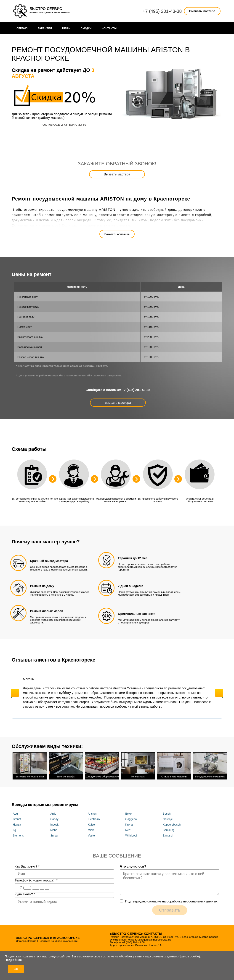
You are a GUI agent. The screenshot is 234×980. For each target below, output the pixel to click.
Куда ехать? (25, 893)
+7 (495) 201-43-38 (162, 11)
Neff (128, 829)
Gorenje (168, 818)
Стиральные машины (174, 765)
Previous (15, 693)
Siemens (18, 834)
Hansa (17, 823)
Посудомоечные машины (210, 765)
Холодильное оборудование (102, 765)
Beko (128, 812)
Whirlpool (131, 834)
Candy (54, 818)
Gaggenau (132, 818)
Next (219, 693)
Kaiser (92, 823)
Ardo (53, 812)
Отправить (170, 909)
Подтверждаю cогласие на (171, 900)
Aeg (15, 812)
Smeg (54, 834)
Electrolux (94, 818)
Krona (129, 823)
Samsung (169, 829)
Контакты (109, 28)
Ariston (92, 812)
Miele (91, 829)
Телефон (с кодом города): (36, 879)
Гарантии (45, 28)
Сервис (22, 28)
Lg (14, 829)
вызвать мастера (118, 403)
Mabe (54, 829)
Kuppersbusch (172, 823)
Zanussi (168, 834)
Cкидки (86, 28)
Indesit (54, 823)
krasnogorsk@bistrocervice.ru (153, 938)
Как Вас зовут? (27, 865)
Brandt (17, 818)
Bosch (167, 812)
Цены (66, 28)
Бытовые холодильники (30, 765)
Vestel (92, 834)
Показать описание (117, 234)
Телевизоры (138, 765)
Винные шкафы (66, 765)
